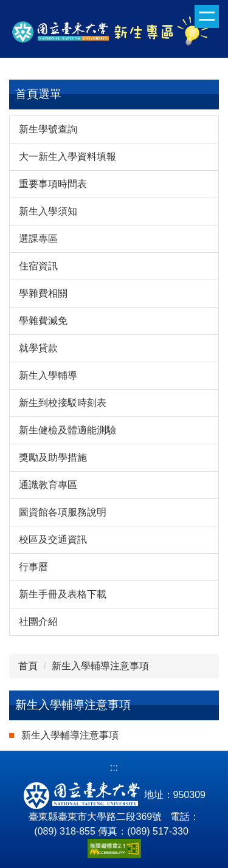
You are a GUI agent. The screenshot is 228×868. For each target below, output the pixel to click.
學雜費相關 (43, 293)
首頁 (28, 666)
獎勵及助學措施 (53, 457)
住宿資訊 (38, 266)
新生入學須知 (48, 211)
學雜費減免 (43, 321)
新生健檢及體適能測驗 (67, 430)
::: (114, 767)
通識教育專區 (48, 485)
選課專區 (38, 239)
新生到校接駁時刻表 (63, 403)
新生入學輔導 (48, 375)
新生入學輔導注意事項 (100, 666)
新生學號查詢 (48, 129)
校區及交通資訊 (53, 539)
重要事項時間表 (53, 184)
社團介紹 (38, 622)
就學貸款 (38, 348)
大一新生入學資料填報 (67, 157)
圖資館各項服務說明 (63, 512)
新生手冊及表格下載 (63, 594)
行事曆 (33, 567)
